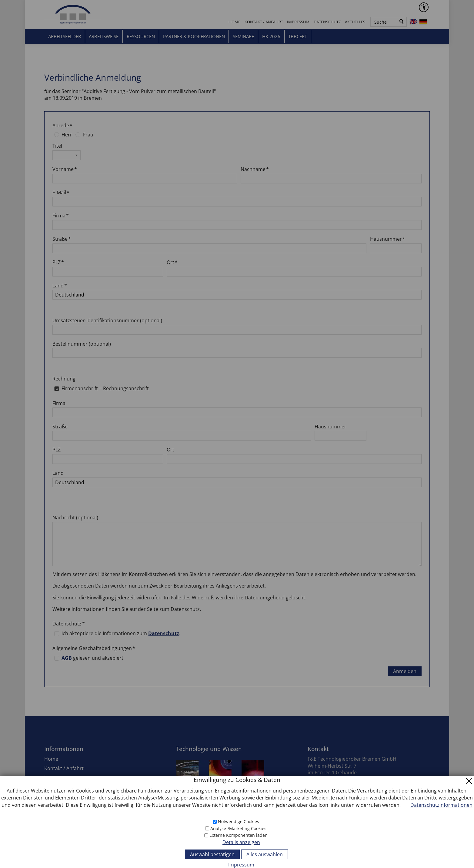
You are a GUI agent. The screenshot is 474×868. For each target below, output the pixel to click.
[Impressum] (237, 864)
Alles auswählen (265, 854)
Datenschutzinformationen (441, 805)
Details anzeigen (241, 842)
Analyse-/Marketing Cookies (238, 828)
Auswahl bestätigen (212, 854)
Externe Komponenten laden (239, 835)
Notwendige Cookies (239, 821)
